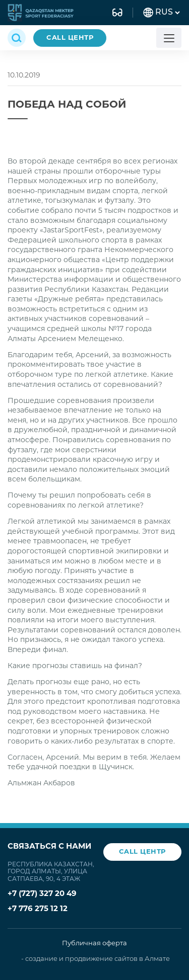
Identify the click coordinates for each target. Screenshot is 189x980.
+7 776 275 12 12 (38, 909)
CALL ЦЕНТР (70, 38)
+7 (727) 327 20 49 (42, 894)
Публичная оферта (94, 944)
